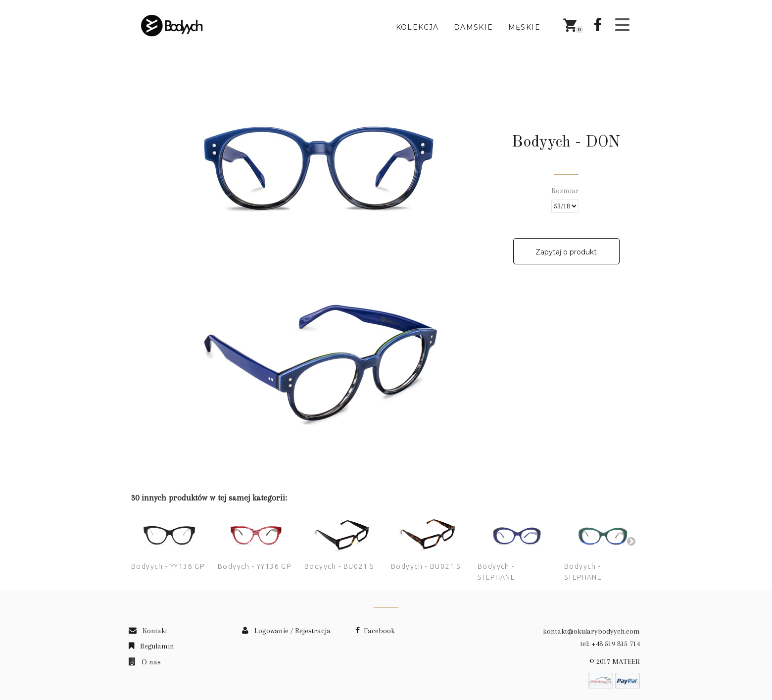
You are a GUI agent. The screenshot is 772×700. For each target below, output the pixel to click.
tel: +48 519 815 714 (610, 644)
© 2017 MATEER (615, 661)
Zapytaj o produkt (566, 252)
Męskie (524, 27)
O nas (145, 662)
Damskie (474, 27)
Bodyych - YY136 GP (168, 566)
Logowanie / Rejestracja (286, 631)
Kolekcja (417, 27)
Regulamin (151, 646)
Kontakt (148, 631)
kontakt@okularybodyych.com (591, 631)
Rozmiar (566, 191)
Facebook (375, 631)
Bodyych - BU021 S (339, 566)
